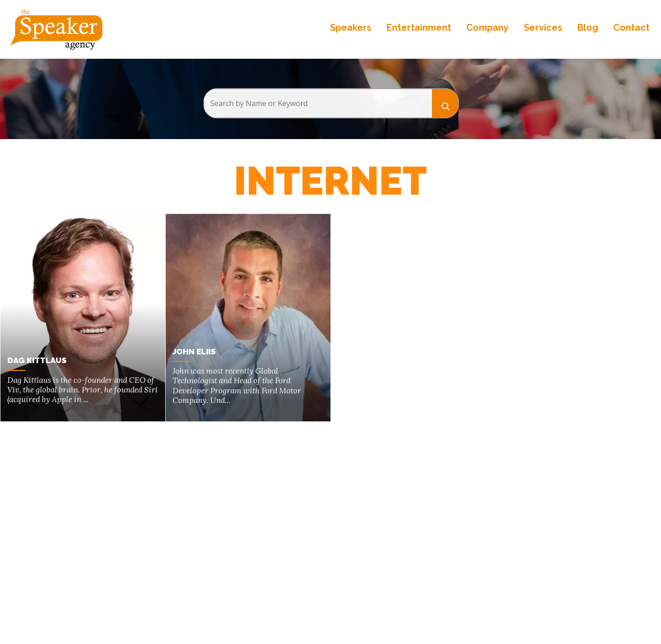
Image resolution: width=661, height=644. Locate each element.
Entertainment (419, 28)
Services (543, 28)
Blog (588, 28)
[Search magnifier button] (445, 103)
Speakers (351, 28)
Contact (631, 28)
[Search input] (318, 103)
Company (487, 28)
